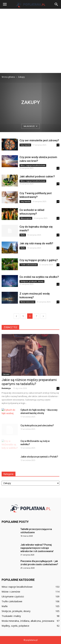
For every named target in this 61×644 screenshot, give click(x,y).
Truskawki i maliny (11, 616)
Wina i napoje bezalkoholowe (33, 165)
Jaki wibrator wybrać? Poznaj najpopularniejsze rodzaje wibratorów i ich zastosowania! (37, 548)
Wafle (23, 235)
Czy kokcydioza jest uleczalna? (37, 425)
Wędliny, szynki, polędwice (15, 626)
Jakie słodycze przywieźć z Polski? (39, 457)
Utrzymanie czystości (13, 596)
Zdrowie (6, 374)
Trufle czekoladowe (29, 265)
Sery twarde (25, 145)
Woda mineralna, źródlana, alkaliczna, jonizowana (28, 621)
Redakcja (6, 388)
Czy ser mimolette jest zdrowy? (39, 140)
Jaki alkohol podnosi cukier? (37, 176)
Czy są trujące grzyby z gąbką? (39, 260)
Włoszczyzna (26, 218)
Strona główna (8, 77)
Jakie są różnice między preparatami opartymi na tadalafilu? (29, 382)
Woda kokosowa (27, 302)
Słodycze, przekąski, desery (32, 281)
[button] (56, 4)
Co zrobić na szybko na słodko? (39, 277)
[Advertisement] (30, 41)
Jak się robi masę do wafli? (36, 243)
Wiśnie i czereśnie (11, 592)
